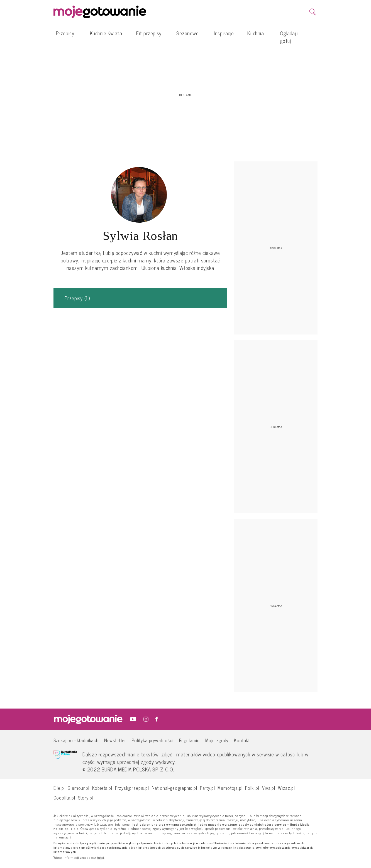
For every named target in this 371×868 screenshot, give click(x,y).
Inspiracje (224, 33)
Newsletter (115, 740)
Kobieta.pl (102, 788)
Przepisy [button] (65, 36)
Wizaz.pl (286, 788)
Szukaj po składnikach (76, 740)
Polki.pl (252, 788)
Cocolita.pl (64, 797)
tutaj (101, 858)
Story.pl (86, 797)
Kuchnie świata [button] (106, 36)
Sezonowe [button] (187, 36)
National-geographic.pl (174, 788)
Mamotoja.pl (230, 788)
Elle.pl (59, 788)
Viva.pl (269, 788)
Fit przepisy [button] (149, 36)
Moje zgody (217, 740)
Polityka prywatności (153, 740)
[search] (313, 12)
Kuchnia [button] (256, 36)
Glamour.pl (78, 788)
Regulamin (189, 740)
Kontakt (242, 740)
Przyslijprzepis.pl (132, 788)
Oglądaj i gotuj (289, 37)
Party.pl (208, 788)
